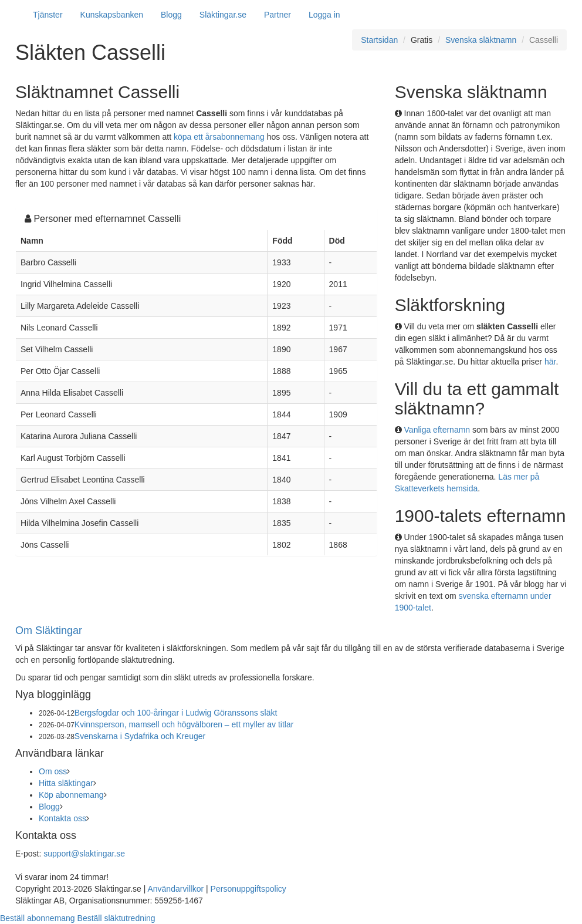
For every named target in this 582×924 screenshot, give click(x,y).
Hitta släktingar (66, 783)
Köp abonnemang (71, 795)
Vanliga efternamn (437, 430)
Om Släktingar (49, 630)
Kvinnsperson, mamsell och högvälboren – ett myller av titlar (184, 724)
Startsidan (379, 40)
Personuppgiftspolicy (248, 889)
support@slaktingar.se (84, 854)
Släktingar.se (223, 15)
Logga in (324, 15)
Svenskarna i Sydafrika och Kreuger (140, 736)
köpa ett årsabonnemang (219, 137)
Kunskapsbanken (112, 15)
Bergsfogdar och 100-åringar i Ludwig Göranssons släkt (176, 713)
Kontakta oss (62, 818)
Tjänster (48, 15)
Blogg (171, 15)
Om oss (53, 771)
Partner (278, 15)
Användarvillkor (175, 889)
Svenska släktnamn (481, 40)
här (550, 362)
